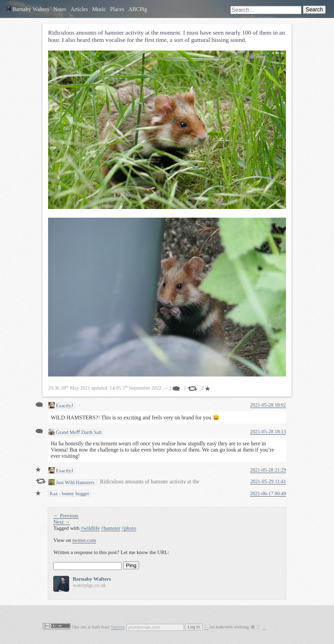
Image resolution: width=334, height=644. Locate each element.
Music (99, 9)
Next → (62, 522)
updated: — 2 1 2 (129, 388)
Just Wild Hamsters (72, 482)
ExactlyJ (61, 405)
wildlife (90, 528)
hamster (111, 528)
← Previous (66, 515)
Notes (60, 9)
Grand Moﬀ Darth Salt (75, 432)
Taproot (118, 627)
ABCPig (138, 9)
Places (117, 9)
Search (314, 10)
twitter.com (84, 540)
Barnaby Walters (27, 9)
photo (129, 528)
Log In (194, 627)
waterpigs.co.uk (89, 585)
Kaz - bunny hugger (69, 493)
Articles (79, 9)
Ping (131, 565)
